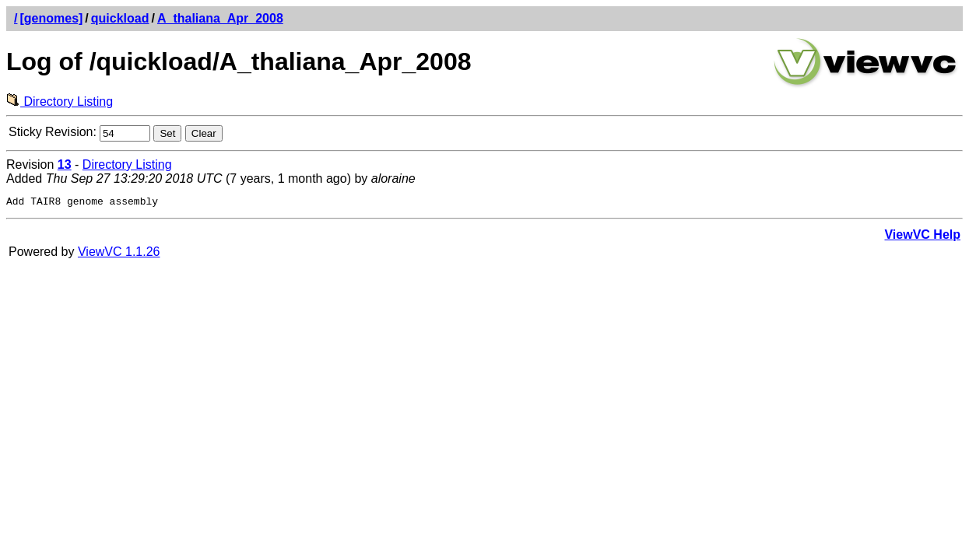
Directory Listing (60, 101)
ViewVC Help (922, 237)
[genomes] (51, 18)
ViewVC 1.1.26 (119, 254)
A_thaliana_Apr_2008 (220, 18)
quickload (120, 18)
